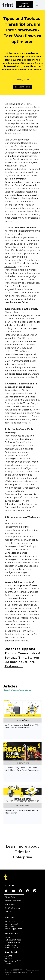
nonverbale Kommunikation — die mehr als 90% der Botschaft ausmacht (22, 182)
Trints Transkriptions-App (23, 374)
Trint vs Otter (10, 922)
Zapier (25, 410)
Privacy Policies (11, 897)
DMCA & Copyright (12, 908)
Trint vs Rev (9, 926)
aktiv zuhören (17, 156)
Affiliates (8, 912)
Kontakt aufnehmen (24, 5)
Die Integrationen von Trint (20, 397)
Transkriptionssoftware (24, 585)
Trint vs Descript (11, 924)
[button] (38, 5)
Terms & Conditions (13, 901)
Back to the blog (23, 87)
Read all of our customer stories (17, 690)
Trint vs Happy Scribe (13, 929)
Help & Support (11, 904)
